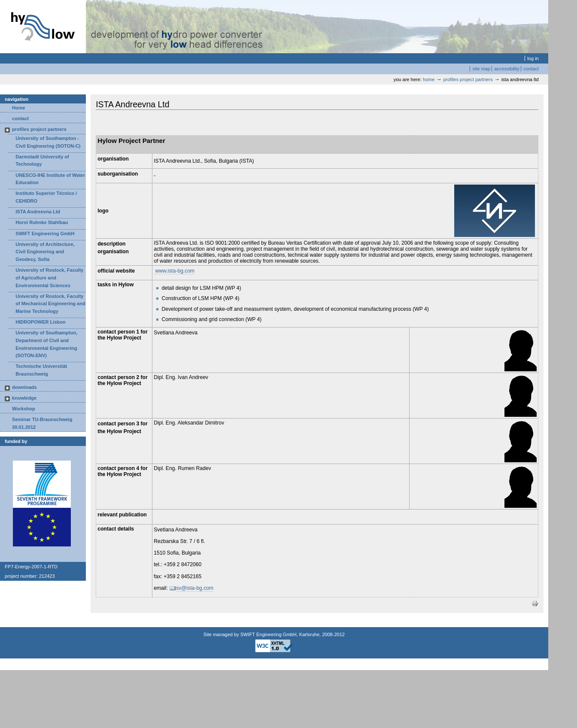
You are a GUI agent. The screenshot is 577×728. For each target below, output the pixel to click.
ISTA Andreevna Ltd (38, 212)
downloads (24, 387)
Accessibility (507, 69)
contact (20, 118)
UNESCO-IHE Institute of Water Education (50, 179)
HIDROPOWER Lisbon (40, 322)
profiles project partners (468, 79)
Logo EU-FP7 (42, 485)
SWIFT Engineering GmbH (45, 234)
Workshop (24, 409)
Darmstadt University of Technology (42, 161)
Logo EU (42, 527)
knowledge (24, 398)
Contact (531, 69)
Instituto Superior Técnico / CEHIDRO (46, 197)
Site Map (481, 69)
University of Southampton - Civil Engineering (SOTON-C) (48, 142)
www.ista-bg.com (174, 271)
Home (429, 79)
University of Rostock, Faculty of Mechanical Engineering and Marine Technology (50, 304)
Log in (533, 58)
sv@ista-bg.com (195, 588)
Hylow (43, 27)
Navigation (17, 99)
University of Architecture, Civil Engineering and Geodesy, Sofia (45, 252)
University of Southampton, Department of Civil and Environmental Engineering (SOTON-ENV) (46, 344)
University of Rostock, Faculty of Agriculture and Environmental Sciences (49, 278)
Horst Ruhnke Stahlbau (42, 222)
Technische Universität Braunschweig (41, 370)
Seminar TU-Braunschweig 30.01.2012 (42, 423)
